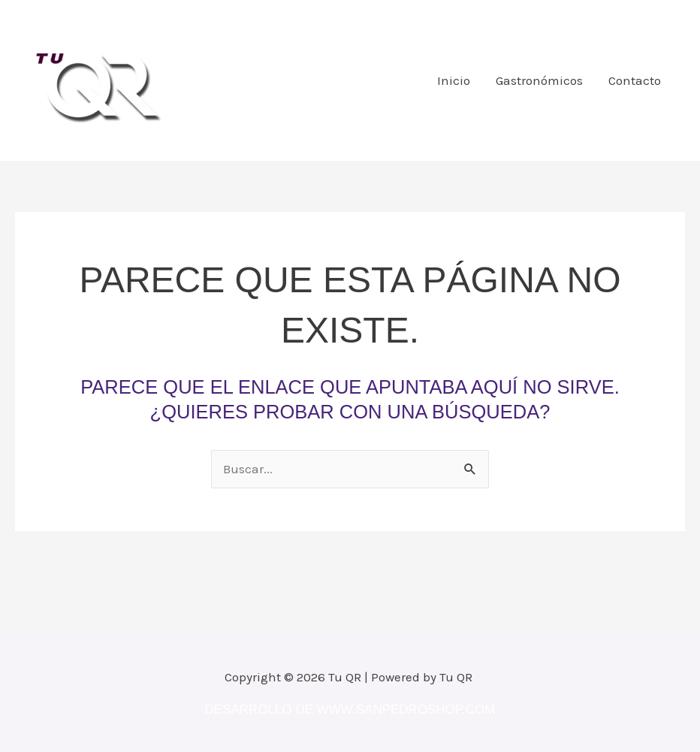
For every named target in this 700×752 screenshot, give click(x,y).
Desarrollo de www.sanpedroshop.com (350, 710)
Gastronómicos (539, 80)
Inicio (454, 80)
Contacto (635, 80)
